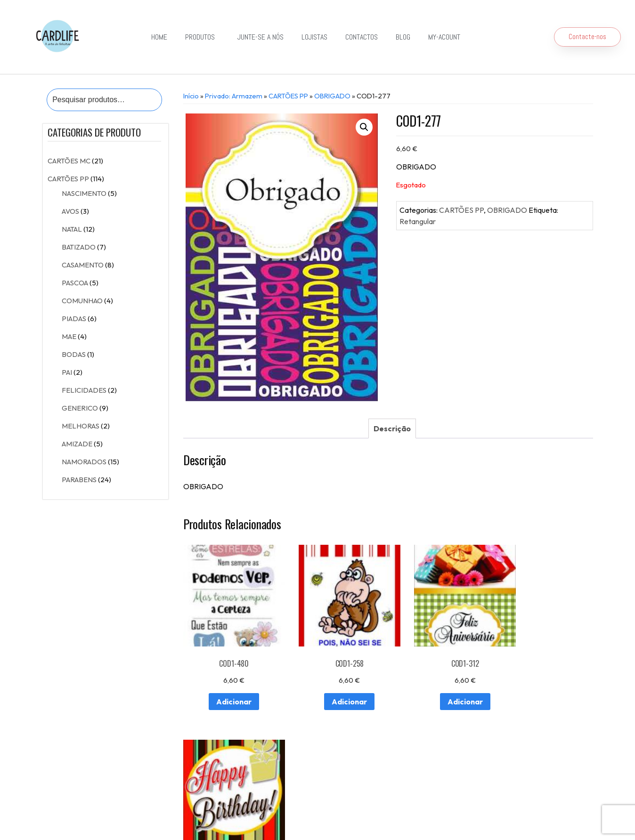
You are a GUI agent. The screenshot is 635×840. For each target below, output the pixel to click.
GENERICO (80, 408)
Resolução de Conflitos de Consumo (215, 818)
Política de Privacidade (301, 818)
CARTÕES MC (69, 161)
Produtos (202, 37)
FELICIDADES (84, 390)
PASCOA (75, 283)
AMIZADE (77, 444)
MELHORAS (81, 426)
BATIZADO (79, 247)
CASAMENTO (83, 265)
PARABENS (79, 480)
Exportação (318, 770)
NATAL (72, 229)
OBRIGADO (332, 96)
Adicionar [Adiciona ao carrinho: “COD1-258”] (334, 690)
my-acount (444, 37)
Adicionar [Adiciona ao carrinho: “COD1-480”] (228, 690)
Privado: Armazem (234, 96)
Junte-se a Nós (261, 37)
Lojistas (314, 37)
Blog (403, 37)
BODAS (74, 354)
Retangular (418, 221)
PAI (67, 372)
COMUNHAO (82, 301)
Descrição (392, 428)
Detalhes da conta (199, 792)
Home (159, 37)
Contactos (362, 37)
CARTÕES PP (68, 179)
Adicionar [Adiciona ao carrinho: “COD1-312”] (440, 690)
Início (191, 96)
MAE (69, 336)
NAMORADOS (84, 462)
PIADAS (74, 319)
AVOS (70, 211)
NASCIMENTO (84, 193)
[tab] (392, 428)
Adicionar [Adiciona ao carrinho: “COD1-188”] (546, 690)
